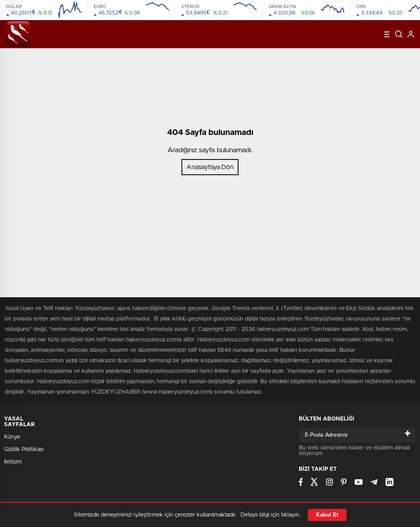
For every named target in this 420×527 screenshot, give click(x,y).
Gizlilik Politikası (24, 449)
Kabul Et (327, 515)
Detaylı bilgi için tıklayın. (270, 515)
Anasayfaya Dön (210, 167)
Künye (12, 437)
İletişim (13, 462)
